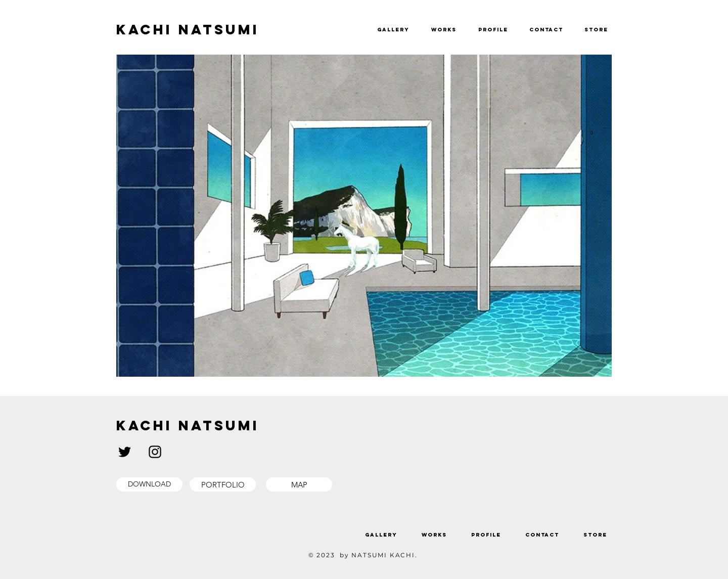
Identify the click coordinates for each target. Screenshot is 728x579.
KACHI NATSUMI (188, 29)
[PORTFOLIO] (223, 484)
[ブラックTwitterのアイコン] (125, 452)
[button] (703, 25)
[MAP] (299, 484)
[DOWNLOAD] (149, 484)
